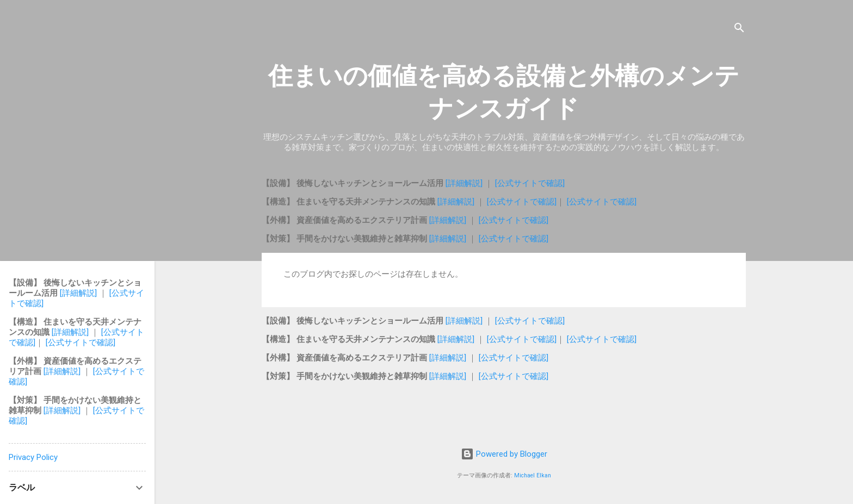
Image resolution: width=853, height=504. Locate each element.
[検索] (739, 30)
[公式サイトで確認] (530, 183)
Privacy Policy (33, 457)
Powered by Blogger (504, 454)
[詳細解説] (465, 183)
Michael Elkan (533, 475)
